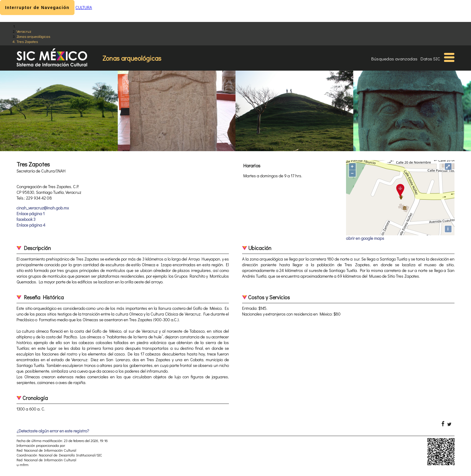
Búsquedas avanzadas (394, 59)
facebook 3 (26, 219)
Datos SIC (430, 59)
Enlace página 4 (31, 225)
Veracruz (24, 31)
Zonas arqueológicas (33, 36)
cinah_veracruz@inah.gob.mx (43, 208)
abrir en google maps (365, 238)
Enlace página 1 (30, 214)
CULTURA (84, 7)
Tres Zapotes (27, 41)
